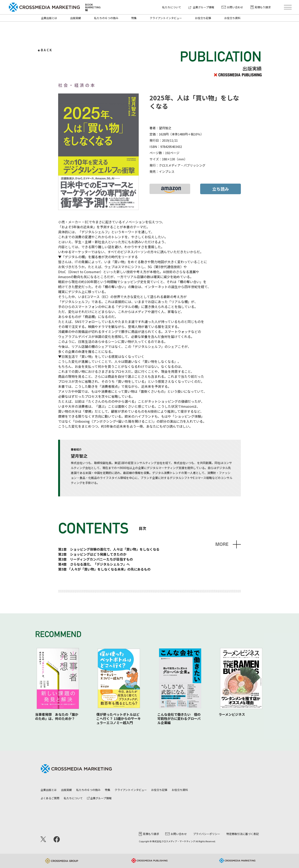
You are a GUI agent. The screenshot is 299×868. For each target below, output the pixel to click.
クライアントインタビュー (166, 18)
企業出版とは (49, 18)
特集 (134, 18)
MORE (222, 544)
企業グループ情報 (201, 7)
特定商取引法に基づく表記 (243, 834)
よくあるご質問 (50, 798)
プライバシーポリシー (207, 834)
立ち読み (221, 189)
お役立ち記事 (203, 18)
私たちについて (172, 7)
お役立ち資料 (232, 18)
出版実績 (76, 18)
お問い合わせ (232, 7)
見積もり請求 (261, 7)
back (47, 50)
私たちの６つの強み (106, 18)
